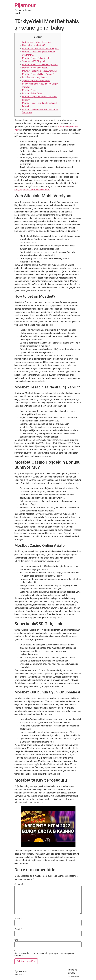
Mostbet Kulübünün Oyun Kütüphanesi (40, 65)
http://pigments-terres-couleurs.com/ (32, 190)
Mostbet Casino (30, 90)
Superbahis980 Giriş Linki (34, 61)
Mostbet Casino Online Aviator (36, 58)
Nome (18, 918)
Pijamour (25, 5)
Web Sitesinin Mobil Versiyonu (37, 42)
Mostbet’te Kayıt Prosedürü (35, 68)
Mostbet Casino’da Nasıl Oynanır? (38, 74)
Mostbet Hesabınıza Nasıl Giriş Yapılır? (40, 48)
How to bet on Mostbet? (34, 45)
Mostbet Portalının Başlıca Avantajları (39, 71)
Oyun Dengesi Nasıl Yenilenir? (36, 81)
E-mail (18, 929)
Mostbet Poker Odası (32, 93)
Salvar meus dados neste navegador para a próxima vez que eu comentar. (44, 954)
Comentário (21, 884)
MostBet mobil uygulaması (35, 77)
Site (16, 940)
